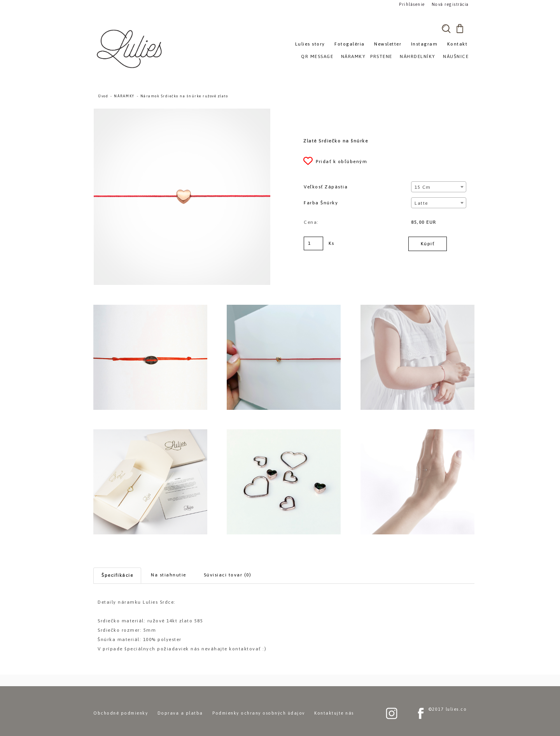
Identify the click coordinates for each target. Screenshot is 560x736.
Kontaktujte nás (334, 713)
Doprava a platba (180, 713)
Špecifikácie (117, 575)
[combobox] (438, 187)
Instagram (424, 44)
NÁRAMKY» (355, 56)
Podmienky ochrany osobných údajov (259, 713)
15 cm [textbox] (423, 187)
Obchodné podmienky (121, 713)
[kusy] (313, 243)
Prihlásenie (411, 4)
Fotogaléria (350, 44)
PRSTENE (381, 56)
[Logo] (130, 49)
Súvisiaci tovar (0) (228, 575)
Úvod (103, 96)
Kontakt (458, 44)
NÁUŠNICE (456, 56)
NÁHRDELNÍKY (418, 56)
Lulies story (310, 44)
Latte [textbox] (421, 203)
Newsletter (388, 44)
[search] (446, 28)
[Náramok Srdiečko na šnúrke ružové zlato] (182, 112)
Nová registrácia (449, 4)
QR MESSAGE (317, 56)
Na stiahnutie (169, 575)
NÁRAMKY (124, 96)
